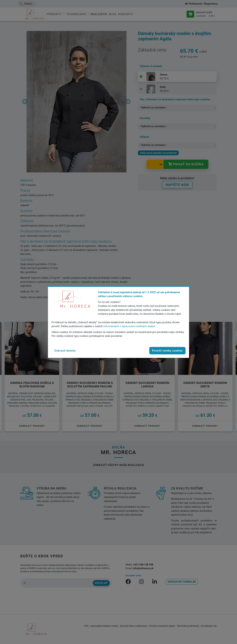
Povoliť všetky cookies (167, 351)
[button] (65, 351)
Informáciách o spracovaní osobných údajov (129, 326)
